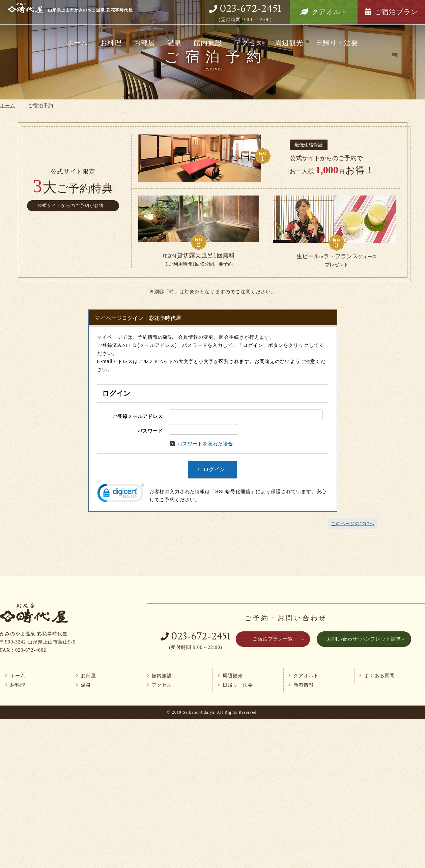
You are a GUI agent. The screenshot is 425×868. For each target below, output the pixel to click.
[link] (121, 495)
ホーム (77, 43)
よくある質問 (379, 676)
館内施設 (208, 43)
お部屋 (145, 43)
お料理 (111, 43)
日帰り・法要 (337, 43)
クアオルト (329, 12)
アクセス (249, 43)
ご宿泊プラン (396, 12)
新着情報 (304, 685)
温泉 (174, 43)
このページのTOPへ (353, 524)
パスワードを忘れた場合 (201, 444)
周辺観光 (289, 43)
